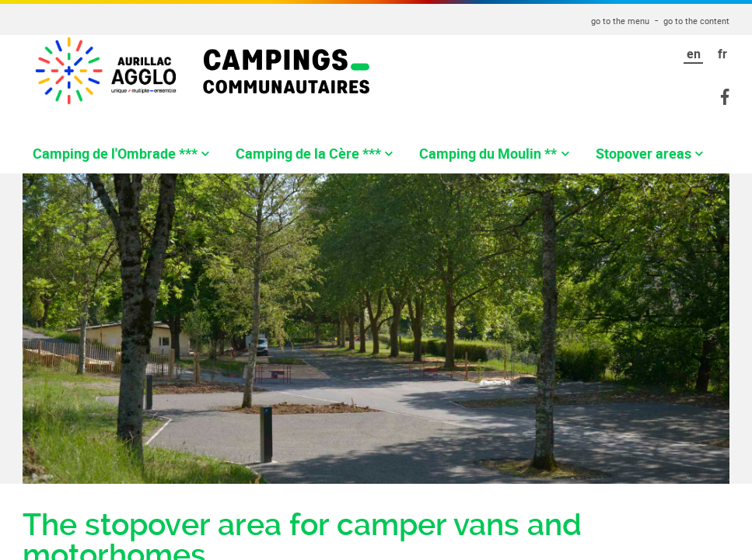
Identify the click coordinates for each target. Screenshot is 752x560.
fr (722, 54)
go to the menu (620, 21)
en (694, 54)
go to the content (696, 21)
